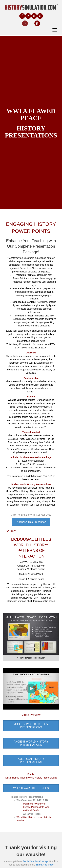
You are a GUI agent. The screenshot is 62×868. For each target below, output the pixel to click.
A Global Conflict (32, 810)
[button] (22, 16)
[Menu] (55, 30)
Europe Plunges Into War (36, 807)
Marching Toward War (34, 804)
